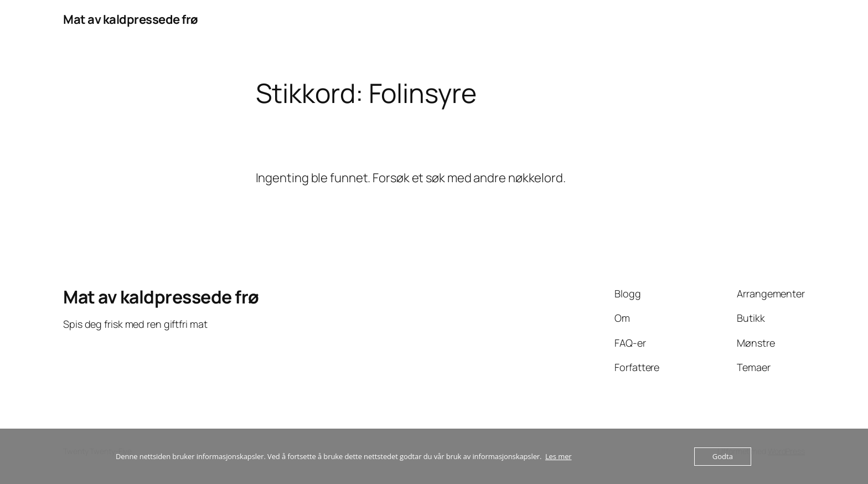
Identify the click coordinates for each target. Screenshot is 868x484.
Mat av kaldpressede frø (131, 19)
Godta (723, 456)
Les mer (559, 456)
